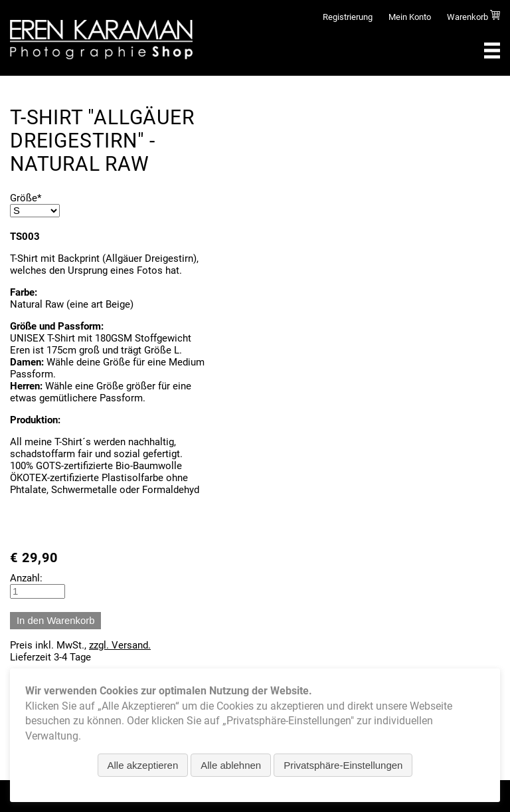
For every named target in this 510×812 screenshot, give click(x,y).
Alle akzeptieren (143, 765)
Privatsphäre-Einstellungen (343, 765)
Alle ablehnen (231, 765)
